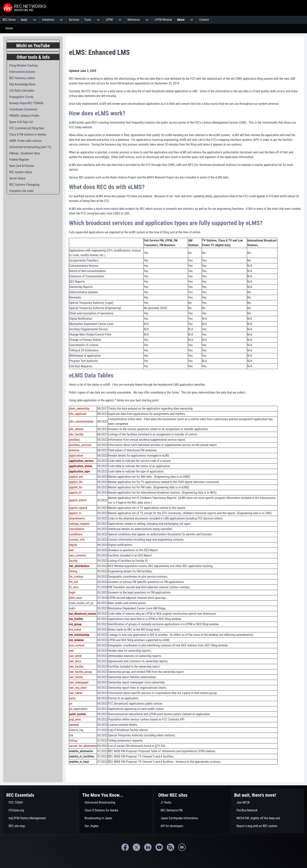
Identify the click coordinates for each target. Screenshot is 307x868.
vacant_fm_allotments (83, 746)
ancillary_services (80, 445)
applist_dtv (76, 482)
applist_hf (75, 493)
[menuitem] (9, 20)
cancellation (77, 529)
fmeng (73, 571)
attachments (77, 518)
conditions (76, 534)
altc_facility (76, 434)
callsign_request (79, 524)
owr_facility (76, 667)
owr (72, 651)
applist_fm (76, 487)
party (72, 698)
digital (73, 545)
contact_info (77, 540)
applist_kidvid (78, 500)
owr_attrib (75, 656)
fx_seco (74, 587)
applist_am (76, 477)
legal (72, 592)
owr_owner (76, 693)
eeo (72, 550)
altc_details (76, 429)
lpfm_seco (76, 598)
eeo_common (78, 555)
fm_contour (76, 577)
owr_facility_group (81, 672)
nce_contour (77, 645)
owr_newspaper (79, 682)
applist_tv (75, 513)
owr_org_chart (78, 688)
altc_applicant (78, 414)
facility (74, 561)
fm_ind (74, 582)
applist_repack (78, 508)
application (76, 456)
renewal (74, 725)
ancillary (74, 440)
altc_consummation (81, 421)
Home (9, 28)
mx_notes (75, 630)
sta (71, 735)
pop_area (75, 719)
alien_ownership (79, 409)
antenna (74, 450)
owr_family (76, 677)
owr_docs (75, 661)
